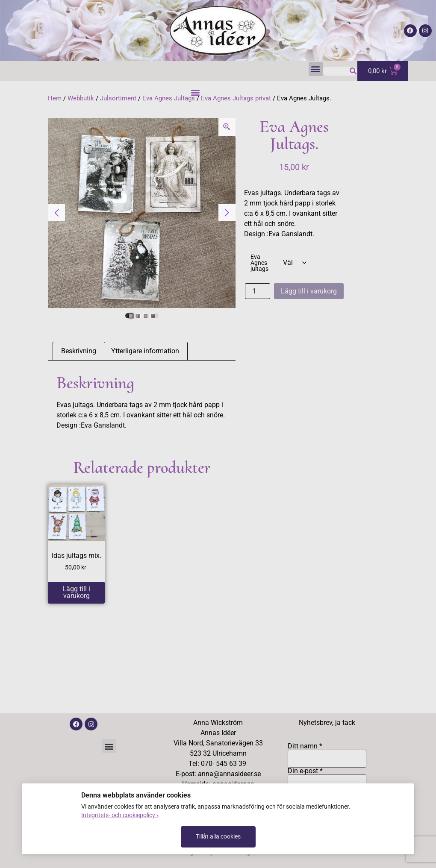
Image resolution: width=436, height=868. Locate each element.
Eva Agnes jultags (259, 263)
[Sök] (353, 71)
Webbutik (81, 98)
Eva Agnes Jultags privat (236, 98)
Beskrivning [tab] (79, 351)
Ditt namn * (327, 753)
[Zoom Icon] (227, 127)
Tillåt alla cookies (218, 836)
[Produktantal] (257, 291)
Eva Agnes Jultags (169, 98)
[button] (316, 69)
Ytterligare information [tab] (145, 351)
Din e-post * (327, 777)
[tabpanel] (142, 213)
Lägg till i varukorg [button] (76, 592)
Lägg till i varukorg (309, 291)
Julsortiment (118, 98)
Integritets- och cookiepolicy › (120, 815)
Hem (55, 98)
